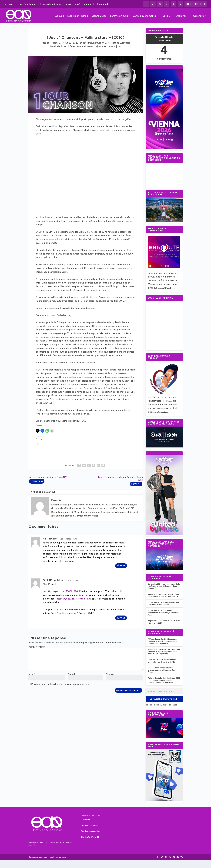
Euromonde (103, 4)
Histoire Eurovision (121, 43)
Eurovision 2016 (102, 43)
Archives (181, 16)
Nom (32, 674)
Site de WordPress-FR (90, 837)
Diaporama (86, 43)
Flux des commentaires (90, 831)
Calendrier (199, 16)
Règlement (89, 4)
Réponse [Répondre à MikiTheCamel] (121, 566)
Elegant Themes (42, 857)
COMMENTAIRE (37, 647)
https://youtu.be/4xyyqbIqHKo (73, 599)
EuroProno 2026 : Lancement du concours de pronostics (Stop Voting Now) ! (163, 613)
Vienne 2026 (99, 16)
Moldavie (55, 46)
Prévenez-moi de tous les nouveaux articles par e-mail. (61, 684)
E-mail (72, 674)
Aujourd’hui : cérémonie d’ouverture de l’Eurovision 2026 (162, 661)
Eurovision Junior (120, 16)
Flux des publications (90, 825)
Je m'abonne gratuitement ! (164, 699)
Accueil (59, 16)
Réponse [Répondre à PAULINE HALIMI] (121, 618)
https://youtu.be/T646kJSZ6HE (64, 591)
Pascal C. (56, 43)
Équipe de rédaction (51, 4)
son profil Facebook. (167, 288)
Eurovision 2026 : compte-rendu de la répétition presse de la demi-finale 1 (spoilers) (164, 586)
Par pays (8, 4)
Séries (166, 16)
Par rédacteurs (27, 4)
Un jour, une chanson (105, 46)
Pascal (65, 46)
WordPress (62, 857)
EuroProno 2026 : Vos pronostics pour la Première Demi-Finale (164, 603)
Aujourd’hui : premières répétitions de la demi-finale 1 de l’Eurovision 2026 (164, 595)
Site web (110, 674)
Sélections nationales (81, 46)
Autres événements (144, 16)
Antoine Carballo (155, 678)
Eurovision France (78, 16)
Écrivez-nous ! (72, 4)
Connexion (85, 819)
